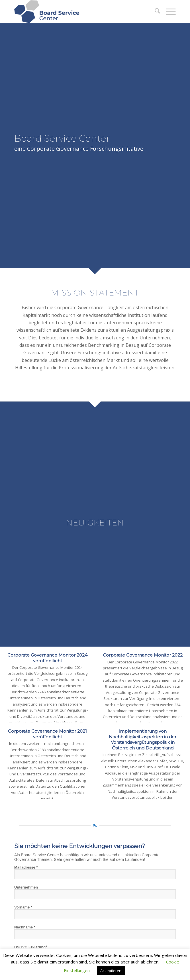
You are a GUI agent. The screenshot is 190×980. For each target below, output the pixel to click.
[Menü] (168, 12)
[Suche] (155, 12)
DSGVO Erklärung (30, 947)
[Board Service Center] (79, 12)
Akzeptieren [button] (111, 971)
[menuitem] (155, 12)
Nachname (25, 927)
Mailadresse (26, 867)
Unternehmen (26, 887)
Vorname (23, 907)
